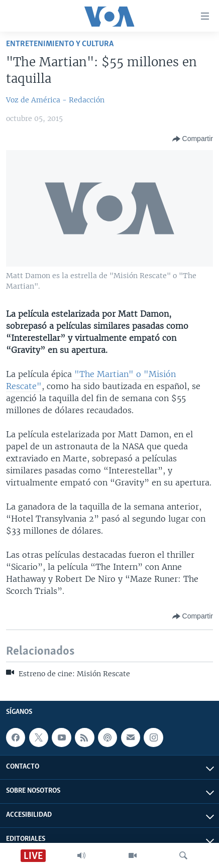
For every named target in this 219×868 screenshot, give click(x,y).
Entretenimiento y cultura (60, 44)
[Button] (193, 139)
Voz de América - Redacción (55, 100)
